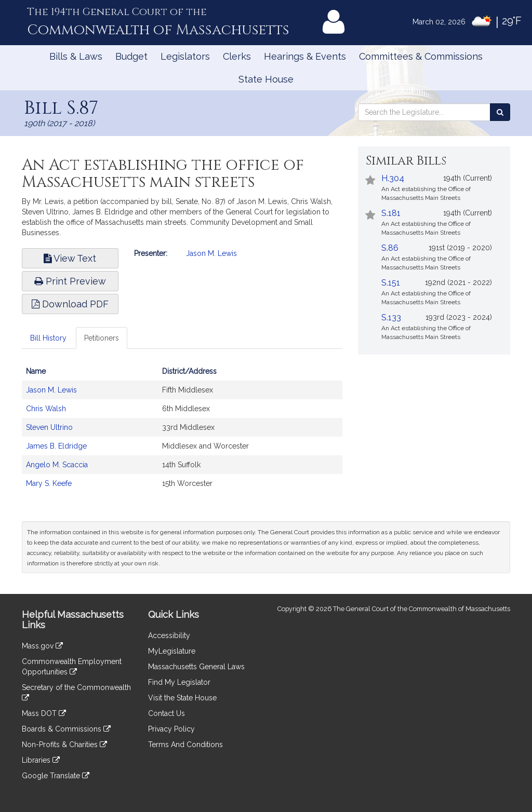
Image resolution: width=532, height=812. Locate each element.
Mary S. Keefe (49, 483)
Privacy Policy (171, 729)
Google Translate (56, 776)
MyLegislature (172, 651)
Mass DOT (44, 713)
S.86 (390, 248)
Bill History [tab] (48, 338)
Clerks (237, 56)
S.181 (391, 213)
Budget (131, 56)
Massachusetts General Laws (196, 667)
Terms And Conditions (185, 745)
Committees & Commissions (421, 56)
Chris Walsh (46, 409)
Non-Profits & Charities (64, 745)
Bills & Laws (76, 56)
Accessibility (169, 635)
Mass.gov (42, 646)
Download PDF (70, 304)
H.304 (393, 178)
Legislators (185, 56)
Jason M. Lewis (211, 253)
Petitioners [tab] (102, 338)
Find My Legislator (179, 682)
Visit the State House (182, 698)
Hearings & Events (305, 56)
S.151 (391, 283)
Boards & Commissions (66, 729)
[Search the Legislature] (500, 112)
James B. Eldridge (56, 446)
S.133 (391, 317)
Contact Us (167, 713)
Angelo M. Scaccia (57, 465)
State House (266, 79)
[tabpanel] (182, 432)
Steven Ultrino (49, 427)
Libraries (41, 760)
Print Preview (70, 281)
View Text (70, 258)
